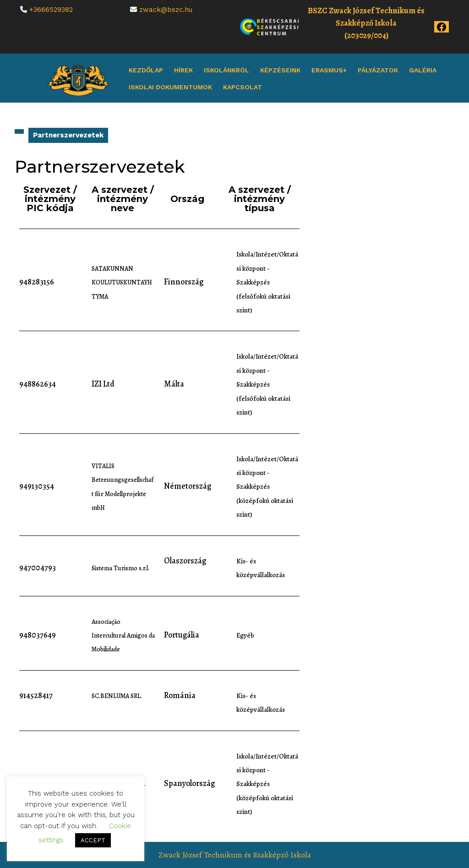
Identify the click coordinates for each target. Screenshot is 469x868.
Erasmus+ (329, 70)
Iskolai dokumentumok (170, 87)
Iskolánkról (226, 70)
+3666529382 (51, 10)
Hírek (183, 70)
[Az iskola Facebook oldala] (442, 26)
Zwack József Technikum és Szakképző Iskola (235, 855)
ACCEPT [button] (93, 840)
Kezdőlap (146, 70)
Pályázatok (378, 70)
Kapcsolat (243, 87)
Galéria (423, 70)
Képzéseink (280, 70)
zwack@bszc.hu (166, 10)
